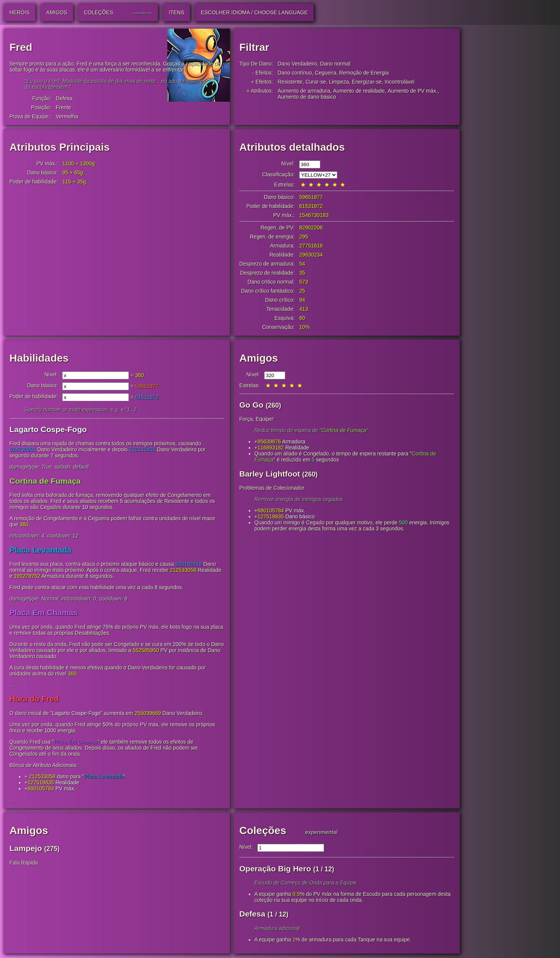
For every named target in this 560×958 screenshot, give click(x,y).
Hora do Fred (34, 699)
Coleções (263, 831)
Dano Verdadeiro (298, 64)
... (12, 686)
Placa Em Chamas (44, 613)
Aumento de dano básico (307, 97)
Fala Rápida (24, 863)
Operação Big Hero (275, 869)
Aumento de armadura (304, 91)
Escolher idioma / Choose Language (254, 12)
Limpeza (339, 82)
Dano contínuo (295, 73)
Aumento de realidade (359, 91)
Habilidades (39, 358)
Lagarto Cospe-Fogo (48, 430)
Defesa (64, 98)
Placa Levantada (41, 551)
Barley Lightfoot (270, 474)
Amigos (259, 358)
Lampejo (26, 849)
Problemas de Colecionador (272, 488)
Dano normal (335, 64)
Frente (63, 107)
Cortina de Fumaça (45, 482)
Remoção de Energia (364, 73)
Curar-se (316, 82)
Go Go (251, 405)
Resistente (290, 82)
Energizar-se (367, 82)
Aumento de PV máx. (413, 91)
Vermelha (67, 116)
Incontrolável (400, 82)
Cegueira (326, 73)
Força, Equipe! (256, 419)
